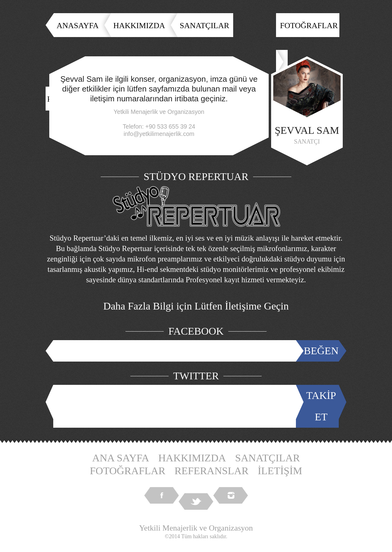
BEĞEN (321, 351)
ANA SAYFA (121, 458)
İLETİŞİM (280, 471)
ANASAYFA (78, 26)
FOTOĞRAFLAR (309, 26)
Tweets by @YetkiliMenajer (176, 406)
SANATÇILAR (204, 26)
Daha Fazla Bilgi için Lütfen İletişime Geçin (196, 306)
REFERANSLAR (211, 471)
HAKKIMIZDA (139, 26)
